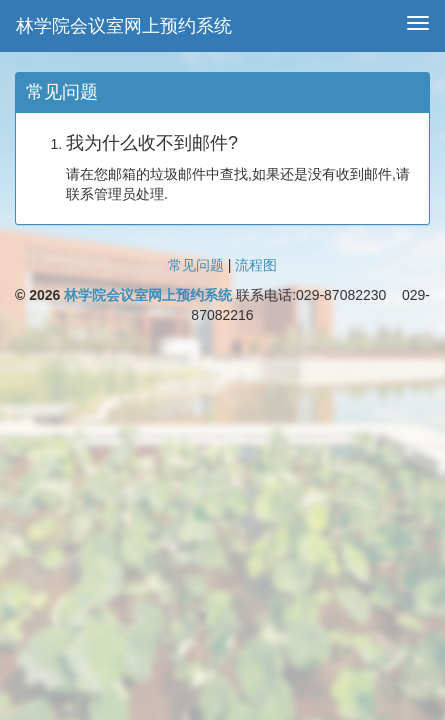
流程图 (256, 265)
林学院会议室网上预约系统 (124, 26)
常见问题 (196, 265)
